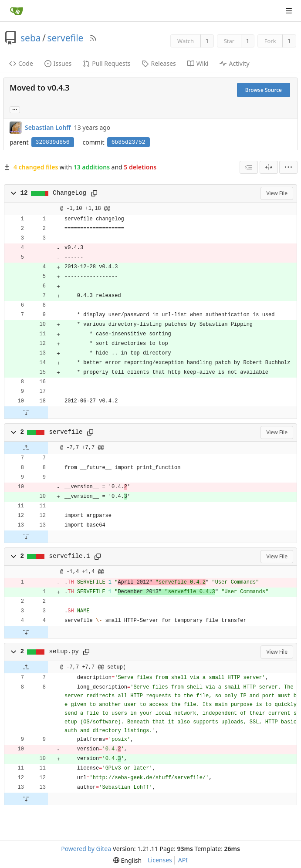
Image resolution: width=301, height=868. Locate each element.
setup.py (64, 652)
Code (21, 63)
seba (31, 38)
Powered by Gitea (86, 849)
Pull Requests (107, 63)
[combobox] (249, 167)
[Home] (17, 11)
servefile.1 (70, 556)
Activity (234, 63)
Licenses (160, 860)
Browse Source (264, 90)
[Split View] (269, 167)
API (183, 860)
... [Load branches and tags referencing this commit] (15, 109)
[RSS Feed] (93, 38)
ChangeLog (69, 193)
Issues (58, 63)
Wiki (198, 63)
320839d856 (53, 142)
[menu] (288, 167)
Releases (159, 63)
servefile (65, 38)
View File (277, 193)
